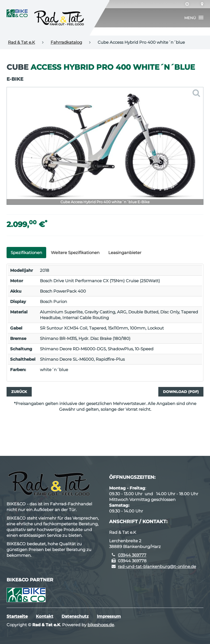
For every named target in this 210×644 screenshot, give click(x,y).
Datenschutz (75, 616)
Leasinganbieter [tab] (125, 253)
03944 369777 (132, 555)
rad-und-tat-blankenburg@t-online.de (157, 566)
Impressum (109, 616)
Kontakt (45, 616)
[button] (194, 18)
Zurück (19, 392)
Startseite (17, 616)
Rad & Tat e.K (21, 42)
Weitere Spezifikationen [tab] (75, 253)
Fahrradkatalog (66, 42)
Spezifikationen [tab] (26, 253)
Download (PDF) (181, 392)
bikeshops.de (101, 625)
